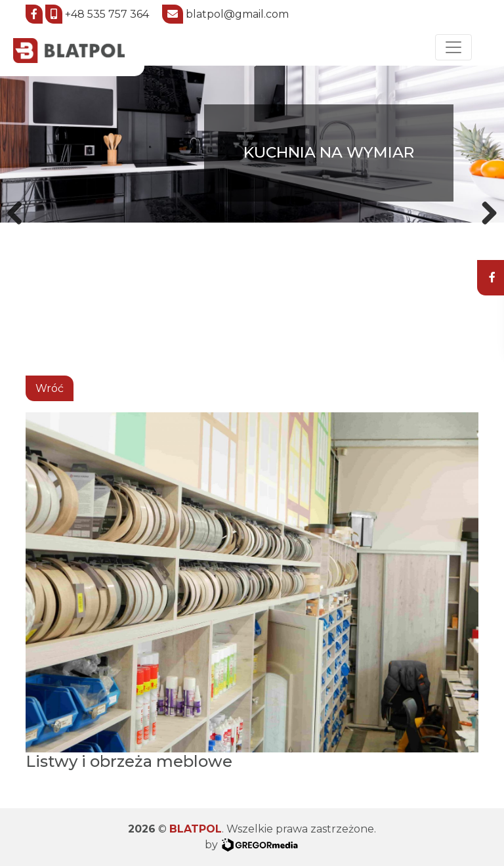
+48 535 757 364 (107, 14)
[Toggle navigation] (453, 47)
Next (484, 211)
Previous (20, 211)
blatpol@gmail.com (237, 14)
